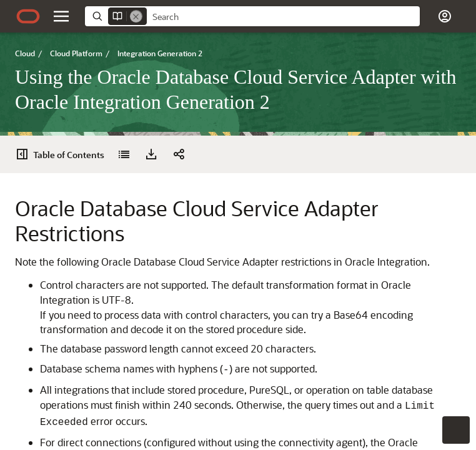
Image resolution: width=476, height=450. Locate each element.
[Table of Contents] (26, 154)
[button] (61, 16)
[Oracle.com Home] (28, 16)
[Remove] (136, 16)
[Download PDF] (76, 154)
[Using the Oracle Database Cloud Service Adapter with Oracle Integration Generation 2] (49, 154)
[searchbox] (283, 17)
